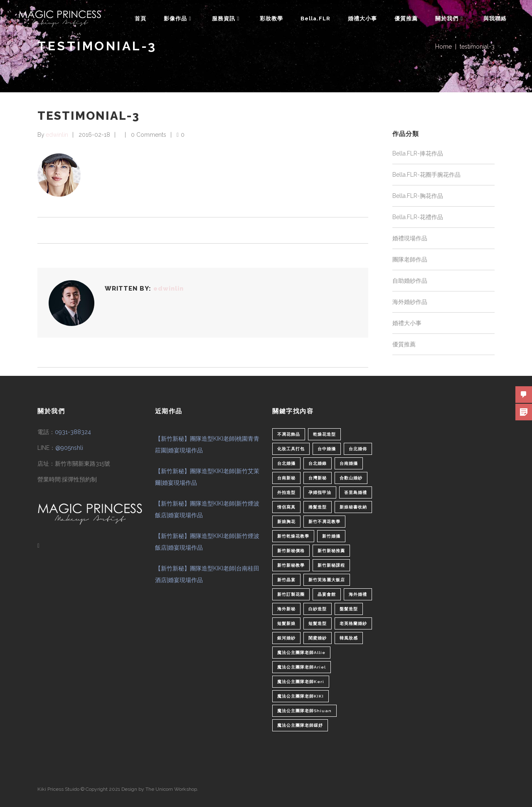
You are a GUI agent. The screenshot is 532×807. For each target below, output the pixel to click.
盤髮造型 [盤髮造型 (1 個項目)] (349, 609)
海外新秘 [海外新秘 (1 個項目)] (286, 609)
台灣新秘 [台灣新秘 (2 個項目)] (318, 478)
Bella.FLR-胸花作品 (418, 196)
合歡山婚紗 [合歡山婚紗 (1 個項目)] (351, 478)
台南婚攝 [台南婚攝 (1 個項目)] (349, 463)
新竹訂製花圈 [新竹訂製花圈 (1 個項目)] (291, 594)
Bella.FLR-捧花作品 (418, 153)
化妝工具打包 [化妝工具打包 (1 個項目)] (291, 449)
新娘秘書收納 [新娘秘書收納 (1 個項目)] (353, 507)
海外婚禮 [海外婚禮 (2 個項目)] (358, 594)
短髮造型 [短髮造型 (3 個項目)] (318, 623)
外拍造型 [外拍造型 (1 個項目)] (286, 492)
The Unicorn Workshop (171, 789)
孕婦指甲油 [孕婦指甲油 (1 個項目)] (320, 492)
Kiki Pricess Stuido (58, 789)
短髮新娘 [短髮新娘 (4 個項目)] (286, 623)
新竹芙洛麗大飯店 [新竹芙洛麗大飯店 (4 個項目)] (327, 580)
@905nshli (69, 448)
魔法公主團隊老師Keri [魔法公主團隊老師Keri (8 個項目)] (301, 682)
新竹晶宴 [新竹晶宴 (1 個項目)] (286, 580)
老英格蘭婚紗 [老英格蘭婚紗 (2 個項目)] (353, 623)
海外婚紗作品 (410, 302)
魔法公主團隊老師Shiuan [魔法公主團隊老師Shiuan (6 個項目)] (304, 711)
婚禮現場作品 (410, 238)
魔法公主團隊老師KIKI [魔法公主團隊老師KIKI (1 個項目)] (300, 696)
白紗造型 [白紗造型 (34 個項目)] (318, 609)
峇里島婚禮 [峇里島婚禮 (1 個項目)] (356, 492)
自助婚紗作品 (410, 281)
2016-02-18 (94, 135)
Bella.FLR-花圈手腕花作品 (426, 175)
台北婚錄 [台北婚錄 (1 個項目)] (318, 463)
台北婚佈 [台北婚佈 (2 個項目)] (358, 449)
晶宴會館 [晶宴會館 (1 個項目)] (327, 594)
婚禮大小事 (407, 323)
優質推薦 (404, 344)
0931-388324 (73, 432)
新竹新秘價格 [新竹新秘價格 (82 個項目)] (291, 551)
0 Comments (149, 135)
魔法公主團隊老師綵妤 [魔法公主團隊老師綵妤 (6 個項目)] (300, 725)
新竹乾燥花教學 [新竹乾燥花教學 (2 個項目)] (293, 536)
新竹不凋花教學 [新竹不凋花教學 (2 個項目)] (324, 522)
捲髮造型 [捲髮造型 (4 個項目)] (318, 507)
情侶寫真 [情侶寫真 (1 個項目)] (286, 507)
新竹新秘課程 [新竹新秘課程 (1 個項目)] (331, 565)
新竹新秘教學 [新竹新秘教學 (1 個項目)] (291, 565)
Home (443, 47)
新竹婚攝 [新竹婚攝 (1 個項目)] (331, 536)
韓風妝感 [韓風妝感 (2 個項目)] (349, 638)
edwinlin (57, 135)
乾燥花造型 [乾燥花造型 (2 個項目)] (324, 434)
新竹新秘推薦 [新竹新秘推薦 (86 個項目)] (331, 551)
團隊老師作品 (410, 259)
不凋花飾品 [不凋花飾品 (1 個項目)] (289, 434)
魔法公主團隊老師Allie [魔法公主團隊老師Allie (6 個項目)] (301, 653)
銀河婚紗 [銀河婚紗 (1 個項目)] (286, 638)
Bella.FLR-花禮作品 (418, 217)
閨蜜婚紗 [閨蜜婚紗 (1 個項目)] (318, 638)
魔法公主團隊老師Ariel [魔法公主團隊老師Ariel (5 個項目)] (302, 667)
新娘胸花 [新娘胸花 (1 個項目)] (286, 522)
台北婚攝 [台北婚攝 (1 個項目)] (286, 463)
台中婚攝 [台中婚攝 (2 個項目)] (327, 449)
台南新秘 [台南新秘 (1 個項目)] (286, 478)
